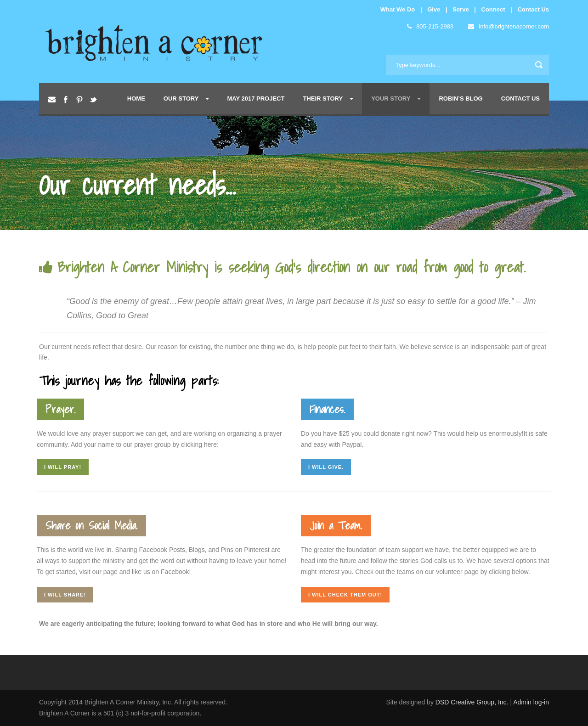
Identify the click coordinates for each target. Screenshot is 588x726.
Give (434, 9)
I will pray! (63, 467)
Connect (493, 9)
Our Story (181, 98)
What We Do (398, 9)
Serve (461, 9)
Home (136, 98)
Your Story (391, 98)
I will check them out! (345, 595)
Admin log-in (531, 702)
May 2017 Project (256, 98)
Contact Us (533, 9)
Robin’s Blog (461, 98)
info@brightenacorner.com (509, 26)
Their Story (323, 98)
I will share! (65, 595)
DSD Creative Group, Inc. (473, 702)
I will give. (326, 467)
